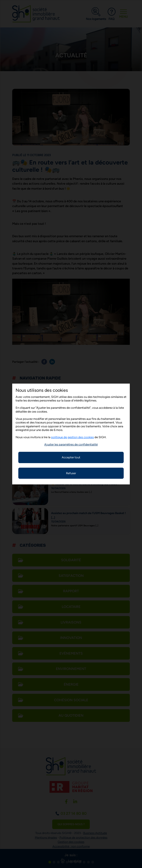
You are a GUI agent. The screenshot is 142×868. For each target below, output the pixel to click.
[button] (71, 444)
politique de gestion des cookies (72, 437)
